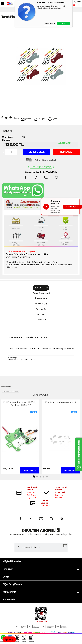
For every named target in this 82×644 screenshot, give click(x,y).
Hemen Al (66, 152)
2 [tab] (37, 477)
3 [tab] (40, 477)
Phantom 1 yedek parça (10, 391)
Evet (64, 24)
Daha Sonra (50, 24)
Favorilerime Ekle (53, 119)
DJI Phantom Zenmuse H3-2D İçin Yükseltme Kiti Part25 (20, 404)
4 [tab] (44, 477)
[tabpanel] (20, 437)
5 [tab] (47, 477)
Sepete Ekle (37, 152)
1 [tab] (34, 477)
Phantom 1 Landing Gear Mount (61, 402)
